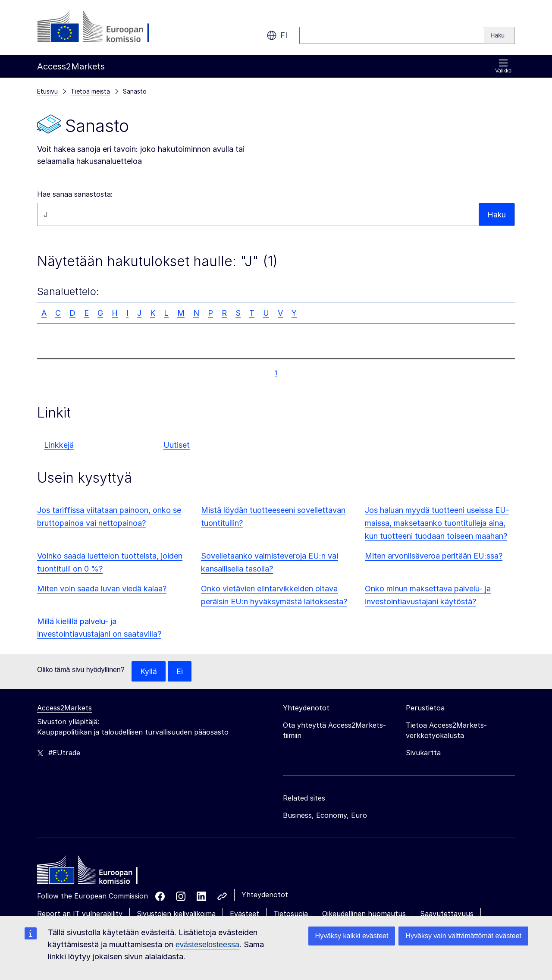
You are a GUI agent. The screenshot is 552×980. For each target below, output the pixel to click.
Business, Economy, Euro (325, 816)
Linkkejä (59, 445)
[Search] (499, 35)
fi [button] (277, 35)
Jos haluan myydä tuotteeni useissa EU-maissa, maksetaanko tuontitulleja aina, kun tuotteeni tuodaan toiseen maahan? (437, 523)
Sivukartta (423, 753)
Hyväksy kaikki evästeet (352, 936)
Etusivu (47, 91)
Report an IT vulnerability (80, 914)
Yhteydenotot (265, 895)
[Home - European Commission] (100, 873)
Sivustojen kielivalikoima (176, 914)
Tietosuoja (291, 914)
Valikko (503, 66)
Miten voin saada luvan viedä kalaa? (102, 589)
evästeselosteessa (207, 945)
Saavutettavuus (447, 914)
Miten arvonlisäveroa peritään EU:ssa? (434, 556)
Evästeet (245, 914)
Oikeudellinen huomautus (364, 914)
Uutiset (177, 445)
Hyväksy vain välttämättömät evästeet (463, 936)
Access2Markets (64, 708)
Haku (496, 214)
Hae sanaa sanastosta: (75, 194)
